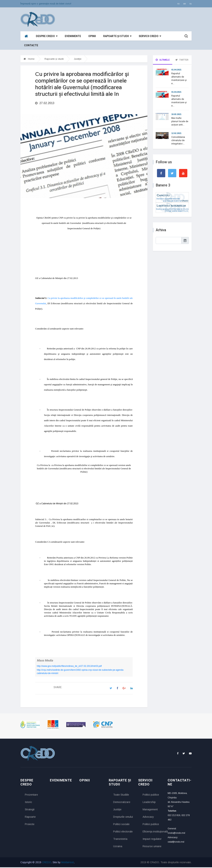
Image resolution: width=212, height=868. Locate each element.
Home (29, 59)
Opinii (92, 36)
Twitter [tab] (182, 60)
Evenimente (73, 36)
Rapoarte (30, 818)
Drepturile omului (123, 818)
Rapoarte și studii (117, 36)
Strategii (30, 810)
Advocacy (148, 818)
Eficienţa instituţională (152, 832)
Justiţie (78, 59)
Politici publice (151, 795)
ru (191, 4)
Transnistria (120, 840)
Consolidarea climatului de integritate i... (178, 140)
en (185, 4)
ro (179, 4)
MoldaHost (68, 863)
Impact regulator (152, 840)
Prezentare (31, 795)
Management (150, 810)
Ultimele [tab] (163, 60)
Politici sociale (121, 825)
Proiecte (30, 825)
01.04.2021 (176, 70)
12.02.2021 (176, 133)
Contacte (31, 45)
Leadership (149, 803)
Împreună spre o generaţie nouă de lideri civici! (46, 4)
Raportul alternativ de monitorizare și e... (179, 78)
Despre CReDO (47, 36)
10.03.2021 (176, 114)
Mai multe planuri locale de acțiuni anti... (180, 121)
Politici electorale (123, 832)
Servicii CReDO (150, 36)
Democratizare (122, 803)
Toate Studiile (121, 795)
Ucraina (118, 847)
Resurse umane (152, 847)
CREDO (47, 863)
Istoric (28, 803)
